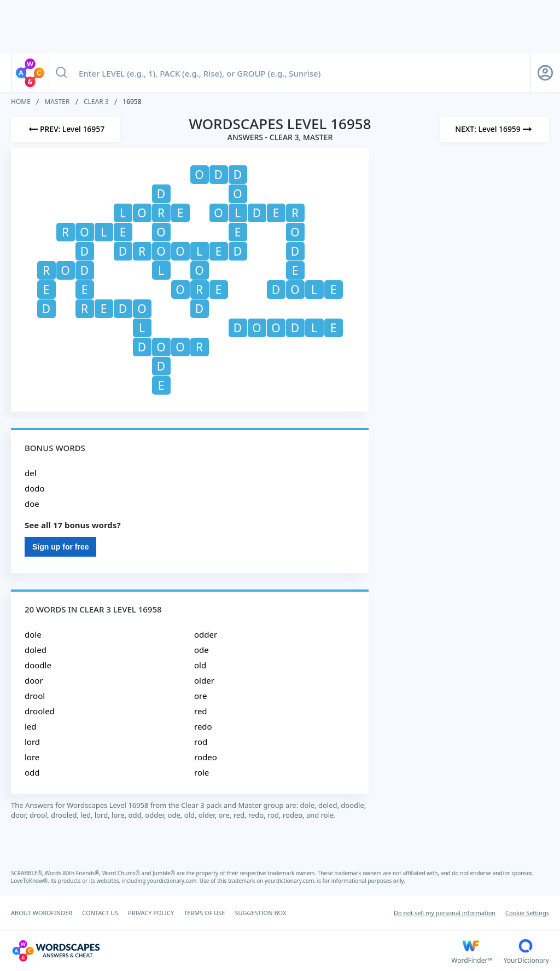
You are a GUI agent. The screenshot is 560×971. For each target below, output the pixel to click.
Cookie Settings (527, 913)
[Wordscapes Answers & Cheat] (231, 951)
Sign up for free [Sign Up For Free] (60, 547)
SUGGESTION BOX (260, 913)
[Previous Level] (66, 129)
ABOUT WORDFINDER (42, 913)
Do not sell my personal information (445, 913)
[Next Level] (494, 129)
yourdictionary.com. (173, 881)
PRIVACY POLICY (151, 913)
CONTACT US (100, 913)
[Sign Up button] (545, 73)
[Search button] (61, 73)
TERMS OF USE (204, 913)
